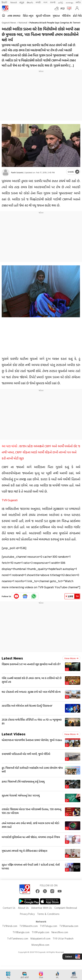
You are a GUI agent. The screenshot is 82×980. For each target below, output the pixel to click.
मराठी (38, 2)
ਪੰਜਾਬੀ (53, 2)
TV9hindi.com (10, 926)
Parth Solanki (17, 172)
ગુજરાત (56, 16)
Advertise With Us (42, 908)
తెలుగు (30, 2)
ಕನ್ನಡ (22, 2)
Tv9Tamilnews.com (18, 939)
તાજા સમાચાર (14, 16)
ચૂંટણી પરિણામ (43, 16)
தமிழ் (61, 2)
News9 (14, 2)
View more (71, 658)
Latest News (12, 658)
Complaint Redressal (66, 908)
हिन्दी (5, 2)
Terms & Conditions (48, 914)
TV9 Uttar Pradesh (63, 939)
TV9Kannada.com (69, 926)
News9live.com (60, 932)
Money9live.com (40, 945)
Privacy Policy (27, 914)
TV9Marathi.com (29, 926)
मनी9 (78, 2)
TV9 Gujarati (10, 500)
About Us (23, 908)
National (23, 22)
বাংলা (45, 2)
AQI (62, 8)
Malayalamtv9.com (40, 939)
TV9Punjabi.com (40, 932)
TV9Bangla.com (21, 932)
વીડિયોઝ (66, 16)
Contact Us (9, 908)
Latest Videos (14, 734)
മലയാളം (69, 2)
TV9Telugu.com (49, 926)
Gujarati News (9, 22)
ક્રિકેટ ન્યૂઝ (28, 16)
